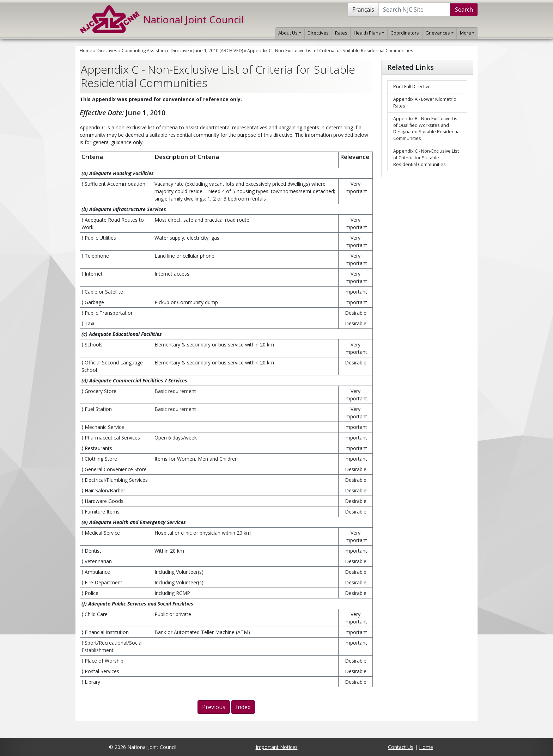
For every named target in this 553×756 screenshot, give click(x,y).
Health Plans (369, 33)
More (467, 33)
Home (86, 51)
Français (363, 10)
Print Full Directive (412, 87)
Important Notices (277, 747)
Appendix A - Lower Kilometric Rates (424, 103)
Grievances (439, 33)
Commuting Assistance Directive (155, 51)
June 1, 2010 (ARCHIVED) (218, 51)
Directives (318, 33)
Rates (341, 33)
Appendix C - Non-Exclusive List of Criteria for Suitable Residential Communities (330, 51)
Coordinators (405, 33)
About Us (290, 33)
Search (464, 10)
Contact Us (401, 747)
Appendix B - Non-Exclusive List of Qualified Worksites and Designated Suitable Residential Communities (427, 129)
